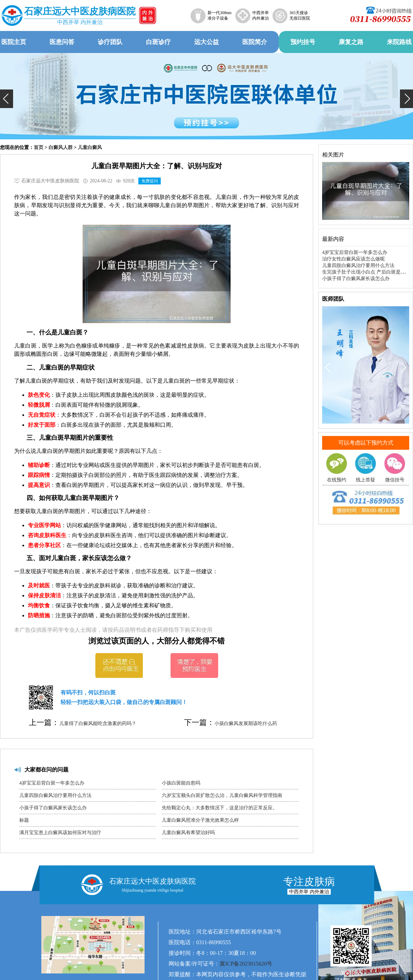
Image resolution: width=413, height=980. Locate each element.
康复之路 (351, 42)
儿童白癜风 (90, 147)
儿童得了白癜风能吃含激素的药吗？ (98, 723)
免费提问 (150, 181)
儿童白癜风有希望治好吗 (188, 833)
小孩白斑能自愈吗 (181, 783)
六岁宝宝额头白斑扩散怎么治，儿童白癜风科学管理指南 (222, 795)
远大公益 (206, 42)
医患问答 (62, 42)
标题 (24, 820)
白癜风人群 (61, 147)
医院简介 (255, 42)
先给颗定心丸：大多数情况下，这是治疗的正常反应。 (220, 808)
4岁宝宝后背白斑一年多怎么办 (52, 783)
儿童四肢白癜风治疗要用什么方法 (55, 795)
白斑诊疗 (158, 42)
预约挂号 (303, 42)
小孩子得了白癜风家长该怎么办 (53, 808)
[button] (7, 99)
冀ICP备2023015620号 (246, 964)
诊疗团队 (110, 42)
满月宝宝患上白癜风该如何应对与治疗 (60, 833)
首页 (39, 147)
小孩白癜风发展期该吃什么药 (246, 723)
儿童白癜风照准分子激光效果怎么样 (200, 820)
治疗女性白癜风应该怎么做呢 (353, 259)
